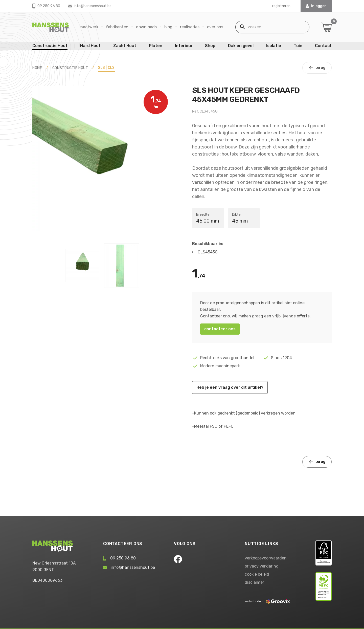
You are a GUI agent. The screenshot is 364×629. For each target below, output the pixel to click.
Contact (323, 46)
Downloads (146, 27)
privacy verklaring (262, 566)
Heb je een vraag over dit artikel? (230, 387)
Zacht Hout (125, 46)
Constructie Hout (50, 46)
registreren (281, 6)
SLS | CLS (106, 68)
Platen (156, 46)
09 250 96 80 (46, 6)
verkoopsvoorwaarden (266, 558)
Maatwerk (89, 27)
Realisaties (190, 27)
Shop (210, 46)
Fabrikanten (117, 27)
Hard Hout (90, 46)
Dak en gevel (241, 46)
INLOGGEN (316, 6)
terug (317, 68)
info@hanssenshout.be (90, 6)
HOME (37, 68)
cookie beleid (257, 574)
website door (267, 601)
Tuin (298, 46)
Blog (168, 27)
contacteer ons (220, 329)
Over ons (215, 27)
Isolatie (274, 46)
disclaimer (254, 582)
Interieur (184, 46)
